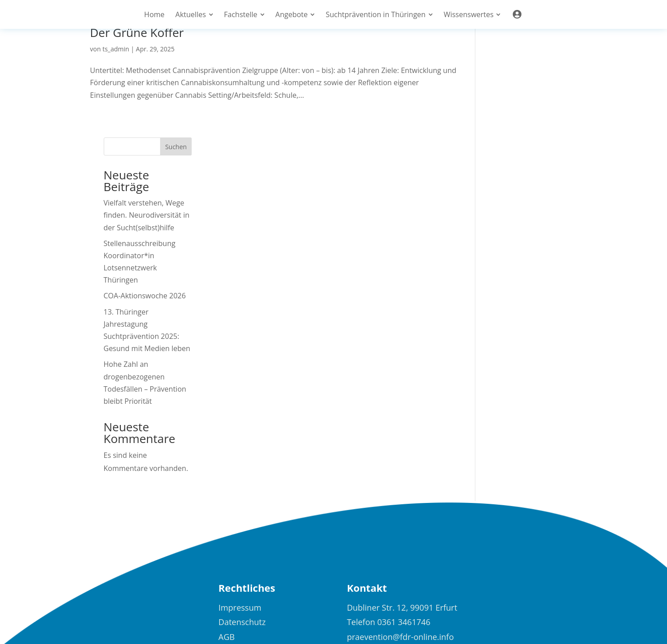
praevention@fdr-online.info (400, 525)
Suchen (561, 36)
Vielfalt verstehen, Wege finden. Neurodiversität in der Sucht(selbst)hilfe (532, 104)
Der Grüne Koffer (137, 32)
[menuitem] (154, 14)
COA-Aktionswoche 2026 (530, 185)
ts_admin (116, 49)
